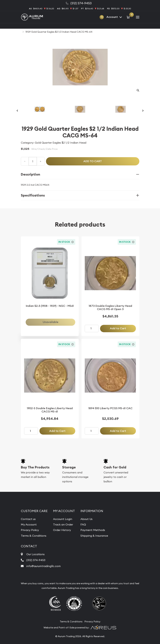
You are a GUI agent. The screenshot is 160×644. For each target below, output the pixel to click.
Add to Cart (118, 328)
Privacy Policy (30, 530)
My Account (29, 524)
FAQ (83, 524)
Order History (62, 530)
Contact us (28, 519)
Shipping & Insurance (94, 536)
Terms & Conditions (34, 536)
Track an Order (63, 524)
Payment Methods (93, 530)
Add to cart (93, 161)
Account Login (63, 519)
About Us (86, 519)
